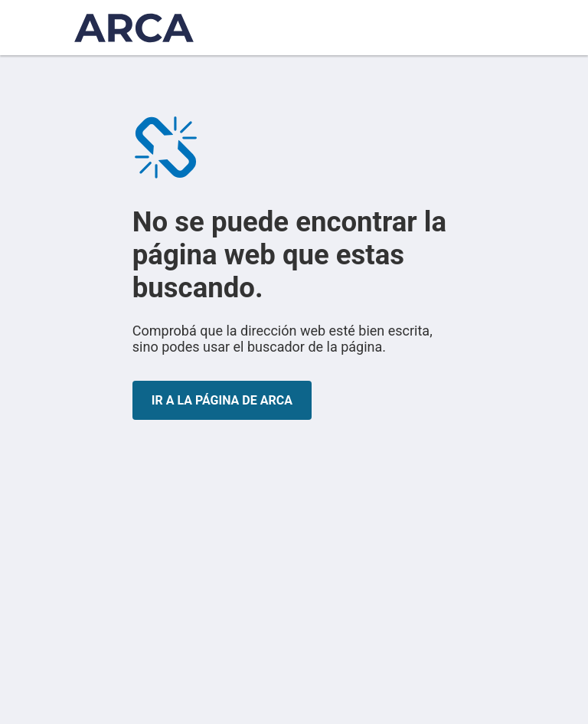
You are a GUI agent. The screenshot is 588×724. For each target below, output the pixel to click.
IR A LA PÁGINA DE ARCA (222, 400)
